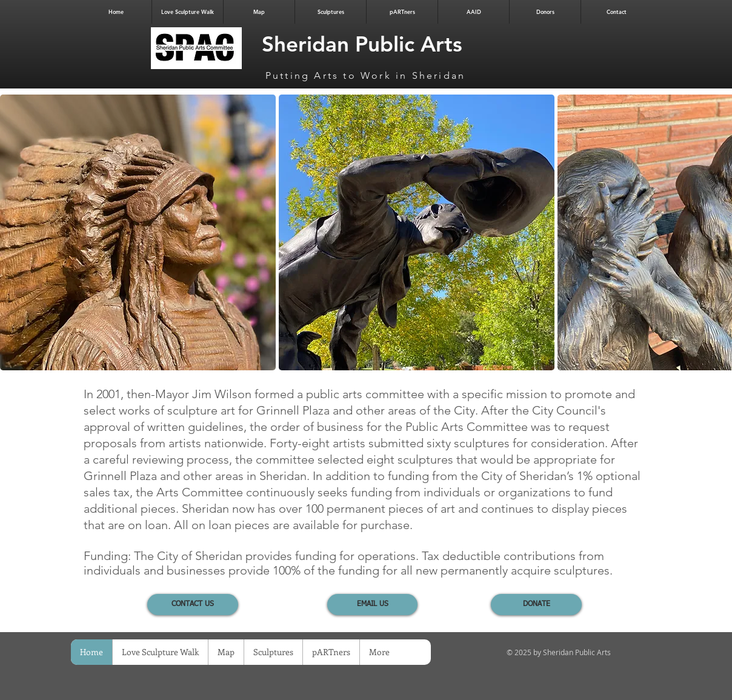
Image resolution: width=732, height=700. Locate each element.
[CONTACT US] (193, 605)
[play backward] (15, 232)
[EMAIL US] (372, 605)
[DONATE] (536, 605)
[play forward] (717, 232)
